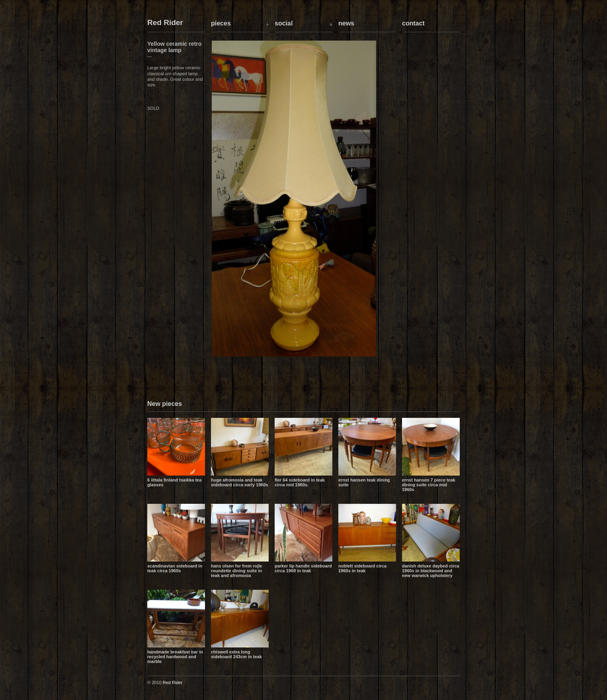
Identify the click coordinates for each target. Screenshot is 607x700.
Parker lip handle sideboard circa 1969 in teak (303, 568)
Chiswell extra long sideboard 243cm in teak (236, 654)
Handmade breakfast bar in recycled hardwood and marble (175, 657)
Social (284, 23)
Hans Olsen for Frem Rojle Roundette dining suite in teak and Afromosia (236, 571)
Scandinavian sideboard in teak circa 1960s (175, 568)
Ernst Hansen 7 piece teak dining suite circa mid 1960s (429, 485)
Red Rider (165, 23)
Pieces (221, 23)
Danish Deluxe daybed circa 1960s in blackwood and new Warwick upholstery (431, 571)
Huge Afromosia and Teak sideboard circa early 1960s (240, 482)
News (346, 23)
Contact (413, 23)
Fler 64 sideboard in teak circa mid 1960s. (300, 482)
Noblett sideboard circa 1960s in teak (362, 568)
